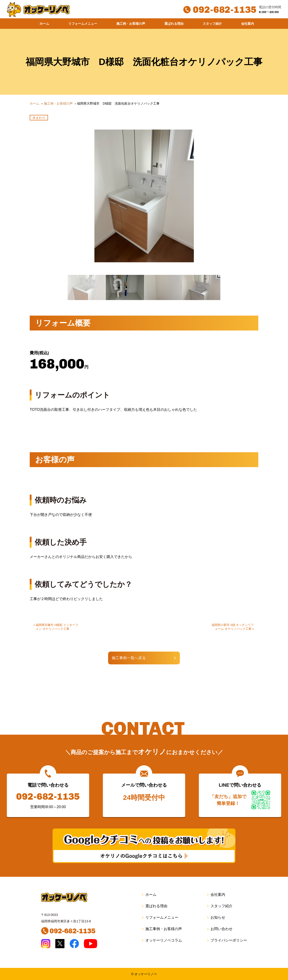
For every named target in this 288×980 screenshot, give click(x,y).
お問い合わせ (219, 929)
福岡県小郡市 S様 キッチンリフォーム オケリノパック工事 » (233, 627)
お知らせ (216, 917)
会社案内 (248, 24)
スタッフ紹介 (212, 24)
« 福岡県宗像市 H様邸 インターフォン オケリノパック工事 (56, 627)
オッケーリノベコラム (161, 940)
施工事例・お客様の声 (161, 929)
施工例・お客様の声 (131, 24)
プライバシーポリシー (227, 940)
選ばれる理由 (174, 24)
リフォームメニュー (83, 24)
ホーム (44, 24)
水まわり (39, 118)
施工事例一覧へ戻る (129, 658)
